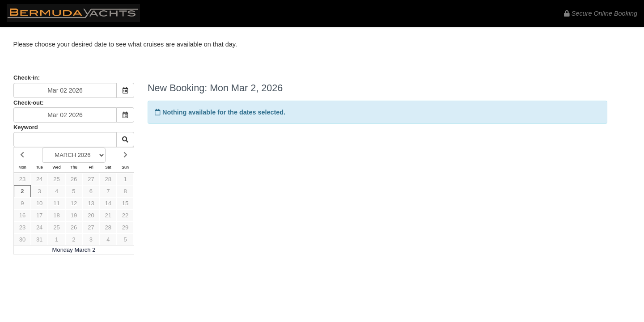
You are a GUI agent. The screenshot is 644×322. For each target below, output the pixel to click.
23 (22, 179)
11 (56, 203)
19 (74, 215)
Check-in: (27, 78)
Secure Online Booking (601, 13)
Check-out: (29, 103)
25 (56, 179)
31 (39, 239)
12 (74, 203)
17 (39, 215)
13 (91, 203)
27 (91, 179)
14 (108, 203)
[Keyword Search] (65, 140)
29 (125, 227)
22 (125, 215)
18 (56, 215)
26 (74, 179)
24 (39, 179)
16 (22, 215)
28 (108, 179)
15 (125, 203)
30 (22, 239)
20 (91, 215)
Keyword (26, 127)
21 (108, 215)
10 (39, 203)
